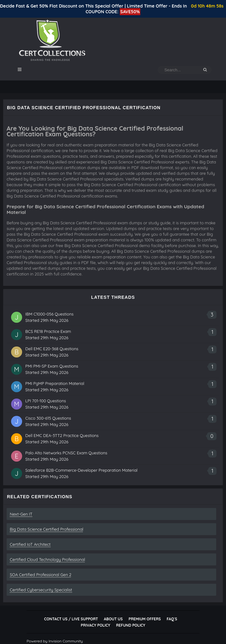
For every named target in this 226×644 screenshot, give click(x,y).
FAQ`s (172, 619)
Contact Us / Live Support (71, 619)
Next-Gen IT (21, 514)
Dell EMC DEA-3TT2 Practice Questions (62, 435)
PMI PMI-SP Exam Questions (52, 366)
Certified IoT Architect (30, 544)
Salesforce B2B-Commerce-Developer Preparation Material (81, 470)
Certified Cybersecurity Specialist (41, 590)
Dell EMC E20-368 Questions (52, 349)
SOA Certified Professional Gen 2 (41, 575)
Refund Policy (131, 625)
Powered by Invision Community (55, 641)
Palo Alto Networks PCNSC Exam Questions (66, 453)
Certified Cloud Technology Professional (47, 559)
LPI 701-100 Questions (46, 401)
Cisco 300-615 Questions (48, 418)
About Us (113, 619)
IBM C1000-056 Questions (49, 314)
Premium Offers (145, 619)
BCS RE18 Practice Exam (48, 331)
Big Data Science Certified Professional (47, 529)
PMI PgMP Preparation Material (55, 383)
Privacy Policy (96, 625)
